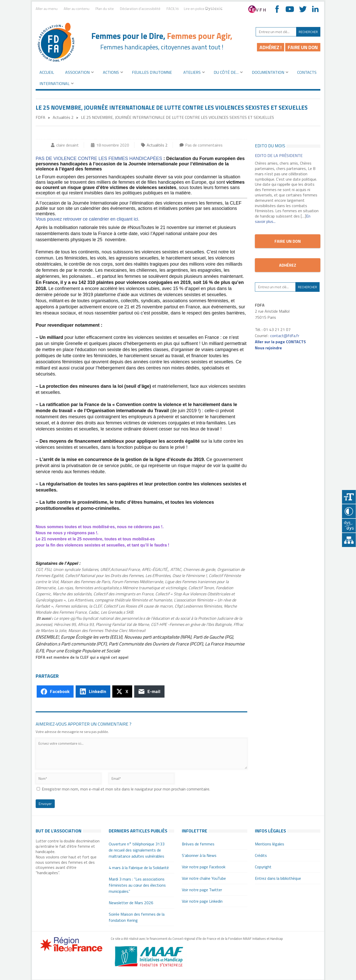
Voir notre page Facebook (204, 867)
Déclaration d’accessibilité (140, 9)
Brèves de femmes (198, 844)
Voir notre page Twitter (202, 890)
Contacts (307, 72)
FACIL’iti (173, 9)
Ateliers (192, 72)
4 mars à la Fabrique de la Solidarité (139, 868)
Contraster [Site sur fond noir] (349, 511)
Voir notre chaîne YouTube (290, 9)
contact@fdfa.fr (285, 336)
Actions (111, 72)
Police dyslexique (349, 526)
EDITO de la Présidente (279, 155)
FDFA (40, 117)
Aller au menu (47, 9)
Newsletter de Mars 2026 (131, 903)
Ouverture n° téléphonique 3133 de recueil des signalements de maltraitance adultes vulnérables (137, 850)
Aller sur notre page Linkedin (315, 9)
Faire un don (303, 47)
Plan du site (105, 9)
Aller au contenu (77, 9)
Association (77, 72)
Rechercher (308, 32)
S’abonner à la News (199, 855)
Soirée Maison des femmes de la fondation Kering (137, 917)
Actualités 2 (63, 117)
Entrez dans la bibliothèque (278, 878)
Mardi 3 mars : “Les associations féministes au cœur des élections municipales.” (137, 885)
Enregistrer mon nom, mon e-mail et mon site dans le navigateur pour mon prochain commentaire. (126, 789)
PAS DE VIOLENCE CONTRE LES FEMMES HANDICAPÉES (99, 158)
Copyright (263, 867)
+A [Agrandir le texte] (349, 497)
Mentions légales (270, 844)
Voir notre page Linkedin (202, 901)
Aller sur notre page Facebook (277, 9)
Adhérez (288, 265)
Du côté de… (226, 72)
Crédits (261, 855)
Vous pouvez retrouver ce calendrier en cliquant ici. (87, 219)
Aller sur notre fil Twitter (303, 9)
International (54, 83)
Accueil (47, 72)
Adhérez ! (271, 47)
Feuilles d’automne (152, 72)
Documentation (268, 72)
